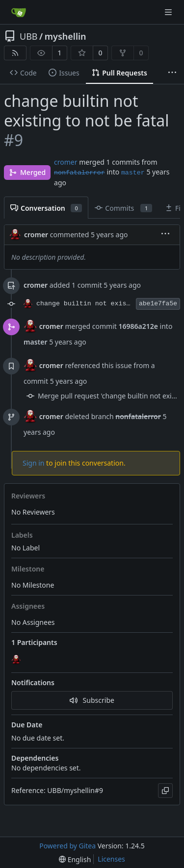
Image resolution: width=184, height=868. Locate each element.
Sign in (33, 463)
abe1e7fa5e (158, 304)
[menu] (165, 235)
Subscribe (92, 700)
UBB (29, 36)
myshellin (66, 36)
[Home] (19, 12)
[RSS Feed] (15, 53)
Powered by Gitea (67, 846)
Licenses (111, 859)
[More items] (172, 73)
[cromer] (17, 660)
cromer (66, 162)
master (133, 173)
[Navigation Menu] (169, 12)
